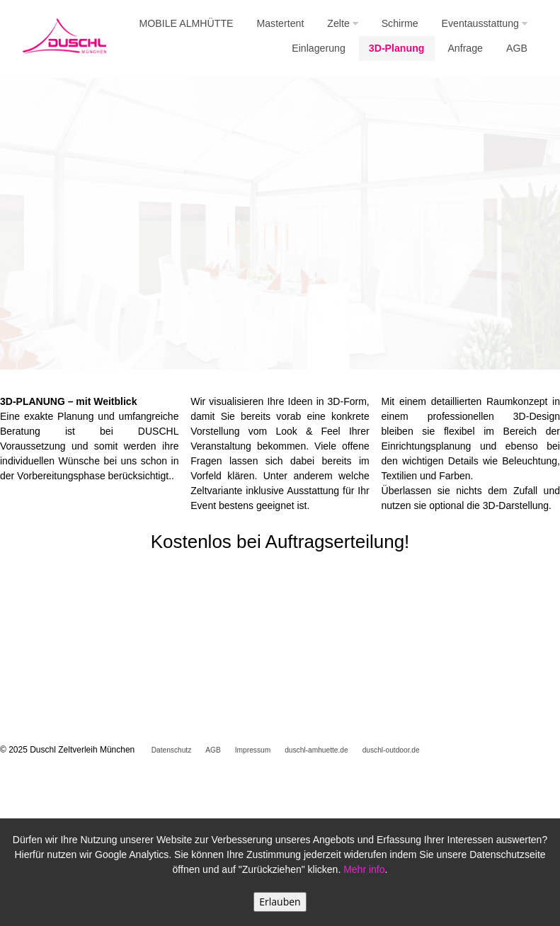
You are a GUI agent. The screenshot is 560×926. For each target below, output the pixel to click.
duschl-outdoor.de (391, 750)
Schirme (400, 23)
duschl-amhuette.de (316, 750)
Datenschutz (172, 750)
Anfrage (465, 48)
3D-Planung (397, 48)
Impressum (253, 750)
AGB (517, 48)
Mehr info (364, 869)
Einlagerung (319, 48)
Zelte (342, 23)
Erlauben (280, 902)
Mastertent (280, 23)
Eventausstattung (485, 23)
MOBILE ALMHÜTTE (187, 23)
